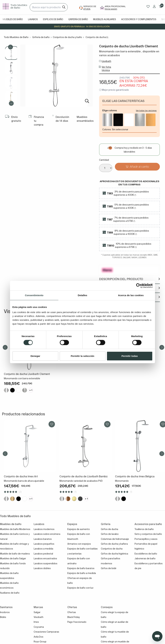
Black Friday (74, 617)
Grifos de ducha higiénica (114, 554)
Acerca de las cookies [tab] (131, 295)
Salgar (37, 612)
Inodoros (5, 612)
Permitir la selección (82, 356)
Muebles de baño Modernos (15, 529)
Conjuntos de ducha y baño (67, 37)
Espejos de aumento (79, 529)
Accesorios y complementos (139, 19)
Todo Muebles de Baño (16, 37)
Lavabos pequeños (44, 544)
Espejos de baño (53, 19)
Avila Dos (39, 637)
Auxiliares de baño (10, 593)
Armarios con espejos (79, 544)
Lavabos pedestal (43, 554)
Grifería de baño (78, 19)
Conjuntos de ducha (112, 549)
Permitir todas (130, 356)
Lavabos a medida (43, 549)
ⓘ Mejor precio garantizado (114, 90)
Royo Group (40, 642)
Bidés (3, 617)
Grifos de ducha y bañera (114, 544)
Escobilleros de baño (146, 554)
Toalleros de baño (144, 529)
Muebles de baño (13, 19)
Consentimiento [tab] (34, 295)
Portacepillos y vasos (146, 539)
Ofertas (72, 612)
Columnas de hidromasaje (115, 539)
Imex (36, 622)
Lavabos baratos (43, 539)
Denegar (35, 356)
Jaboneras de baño (145, 558)
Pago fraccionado (77, 622)
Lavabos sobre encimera (47, 534)
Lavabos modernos (44, 529)
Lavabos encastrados (45, 558)
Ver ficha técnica (106, 69)
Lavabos (33, 19)
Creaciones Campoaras (46, 632)
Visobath (39, 617)
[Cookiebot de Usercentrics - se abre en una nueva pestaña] (138, 286)
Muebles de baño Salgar (13, 558)
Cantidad (104, 160)
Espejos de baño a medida (82, 573)
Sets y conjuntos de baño (148, 534)
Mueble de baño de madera (15, 554)
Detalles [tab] (82, 295)
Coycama (39, 627)
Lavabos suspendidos (46, 563)
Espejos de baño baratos (81, 568)
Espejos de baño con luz (80, 588)
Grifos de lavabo (110, 534)
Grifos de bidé (109, 568)
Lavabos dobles (42, 568)
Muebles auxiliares (105, 19)
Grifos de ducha (109, 529)
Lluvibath (106, 61)
